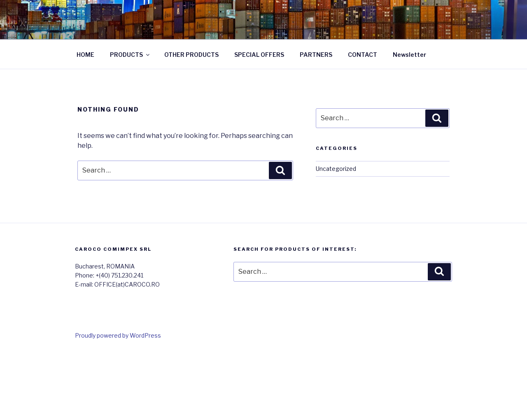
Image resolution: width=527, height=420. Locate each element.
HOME (85, 55)
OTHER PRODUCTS (191, 55)
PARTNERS (316, 55)
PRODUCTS (130, 55)
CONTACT (363, 55)
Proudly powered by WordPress (118, 335)
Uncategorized (336, 169)
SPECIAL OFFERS (259, 55)
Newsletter (409, 55)
